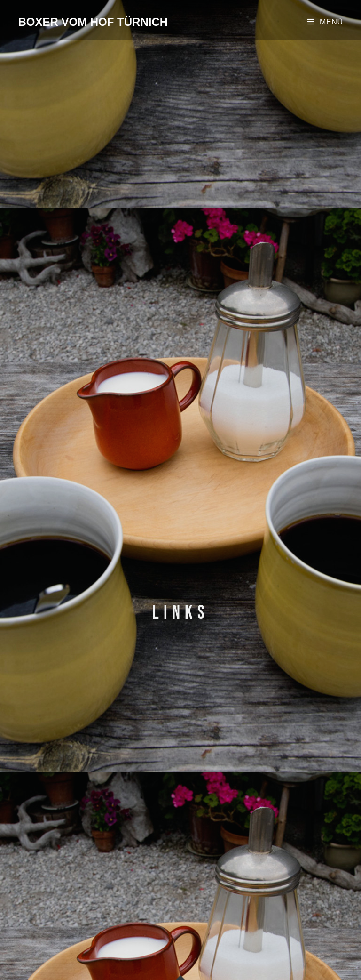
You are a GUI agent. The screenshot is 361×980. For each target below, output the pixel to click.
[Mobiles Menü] (325, 22)
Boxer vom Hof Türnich (93, 22)
